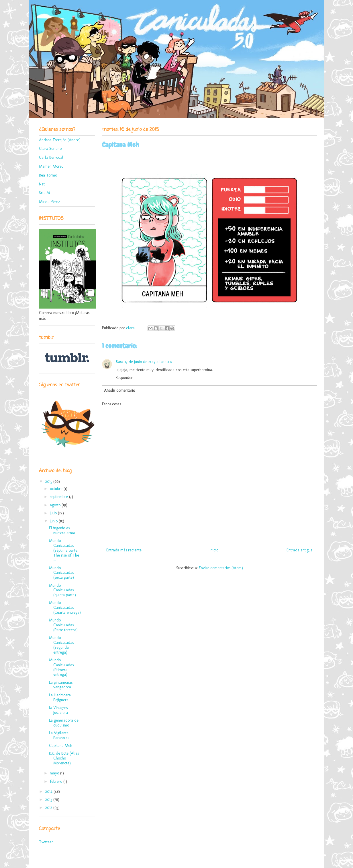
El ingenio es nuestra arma (62, 530)
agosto (56, 505)
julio (54, 513)
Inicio (214, 550)
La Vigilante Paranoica (59, 735)
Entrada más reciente (124, 550)
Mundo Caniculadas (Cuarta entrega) (65, 608)
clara (131, 328)
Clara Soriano (50, 149)
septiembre (59, 497)
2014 (49, 792)
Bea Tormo (48, 175)
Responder (124, 378)
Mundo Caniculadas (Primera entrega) (61, 667)
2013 (49, 800)
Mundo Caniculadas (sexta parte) (61, 573)
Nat (42, 184)
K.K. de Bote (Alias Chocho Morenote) (64, 758)
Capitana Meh (61, 746)
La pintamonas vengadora (61, 685)
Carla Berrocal (51, 157)
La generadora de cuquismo (64, 723)
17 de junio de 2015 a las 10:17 (149, 362)
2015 (49, 482)
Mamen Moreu (51, 166)
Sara (119, 362)
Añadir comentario (119, 391)
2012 (49, 808)
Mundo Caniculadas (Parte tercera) (63, 625)
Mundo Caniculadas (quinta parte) (62, 590)
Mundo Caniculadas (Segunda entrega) (61, 645)
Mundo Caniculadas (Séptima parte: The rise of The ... (64, 550)
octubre (57, 489)
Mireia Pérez (50, 202)
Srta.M (44, 193)
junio (54, 521)
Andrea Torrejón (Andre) (60, 140)
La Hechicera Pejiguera (60, 697)
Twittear (46, 842)
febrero (57, 781)
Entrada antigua (300, 550)
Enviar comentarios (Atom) (221, 568)
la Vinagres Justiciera (58, 710)
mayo (55, 773)
